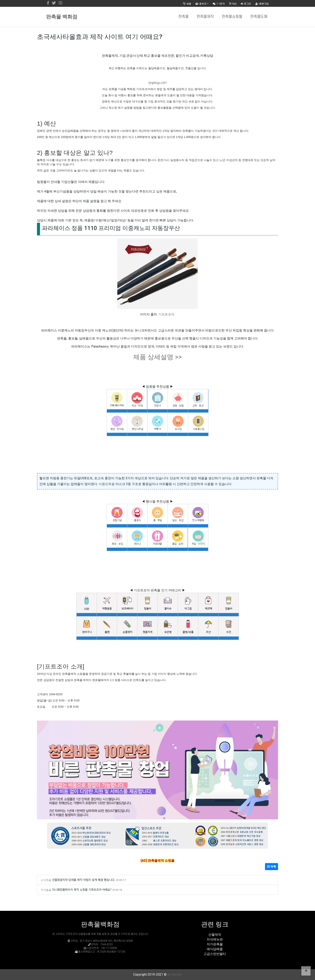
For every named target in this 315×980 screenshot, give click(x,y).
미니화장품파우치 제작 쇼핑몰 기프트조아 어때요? (82, 889)
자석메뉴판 (215, 939)
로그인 (246, 4)
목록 (272, 866)
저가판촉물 (215, 944)
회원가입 (262, 4)
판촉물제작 (205, 17)
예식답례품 (215, 949)
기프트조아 (166, 314)
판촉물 (184, 17)
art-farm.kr (175, 974)
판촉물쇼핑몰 (232, 17)
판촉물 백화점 (62, 17)
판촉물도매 (259, 17)
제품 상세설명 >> (157, 357)
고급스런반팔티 (215, 954)
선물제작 (215, 935)
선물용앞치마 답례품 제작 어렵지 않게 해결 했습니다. (84, 880)
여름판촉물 (107, 484)
